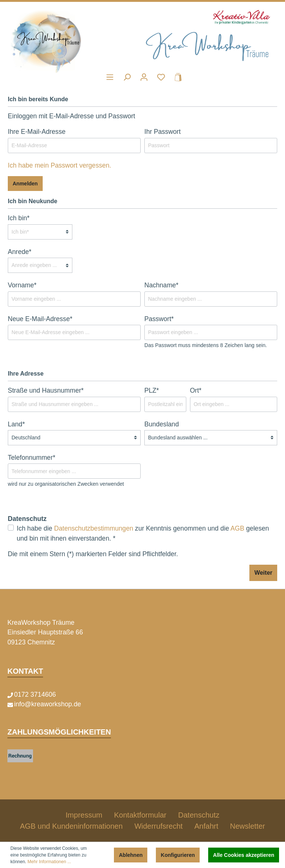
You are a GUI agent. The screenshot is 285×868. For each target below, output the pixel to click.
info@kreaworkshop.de (47, 704)
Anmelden (25, 184)
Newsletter (248, 826)
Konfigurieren (178, 855)
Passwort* (159, 319)
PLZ (152, 390)
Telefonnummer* (32, 458)
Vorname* (22, 285)
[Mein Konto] (144, 77)
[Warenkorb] (176, 77)
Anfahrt (206, 826)
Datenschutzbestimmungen (94, 528)
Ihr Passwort (163, 132)
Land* (16, 424)
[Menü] (110, 77)
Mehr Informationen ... (49, 862)
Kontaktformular (140, 815)
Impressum (84, 815)
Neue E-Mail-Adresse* (40, 319)
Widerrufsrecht (158, 826)
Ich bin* (19, 218)
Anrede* (20, 252)
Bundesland (162, 424)
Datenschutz (199, 815)
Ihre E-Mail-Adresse (37, 132)
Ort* (196, 390)
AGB (237, 528)
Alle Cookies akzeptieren (244, 855)
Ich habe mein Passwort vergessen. (60, 165)
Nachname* (161, 285)
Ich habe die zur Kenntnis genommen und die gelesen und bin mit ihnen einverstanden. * (143, 533)
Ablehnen (131, 855)
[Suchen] (127, 77)
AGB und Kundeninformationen (71, 826)
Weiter (263, 573)
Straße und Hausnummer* (46, 390)
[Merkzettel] (161, 77)
